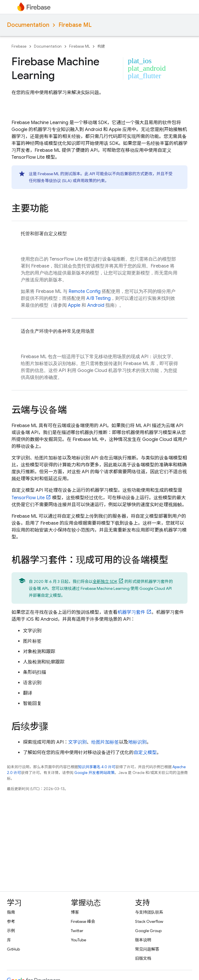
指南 (11, 912)
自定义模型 (145, 753)
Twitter (77, 931)
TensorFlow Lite (28, 498)
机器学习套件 (131, 612)
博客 (75, 912)
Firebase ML (75, 25)
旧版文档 (143, 958)
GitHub (13, 949)
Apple (74, 305)
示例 (11, 931)
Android (96, 305)
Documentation (28, 25)
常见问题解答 (147, 949)
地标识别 (137, 742)
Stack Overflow (149, 921)
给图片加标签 (105, 742)
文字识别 (77, 742)
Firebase (19, 46)
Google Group (148, 931)
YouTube (78, 940)
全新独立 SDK (105, 581)
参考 (11, 921)
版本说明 (143, 940)
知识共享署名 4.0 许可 (97, 767)
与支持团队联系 (149, 912)
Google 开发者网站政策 (94, 773)
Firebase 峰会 (83, 921)
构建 (101, 46)
